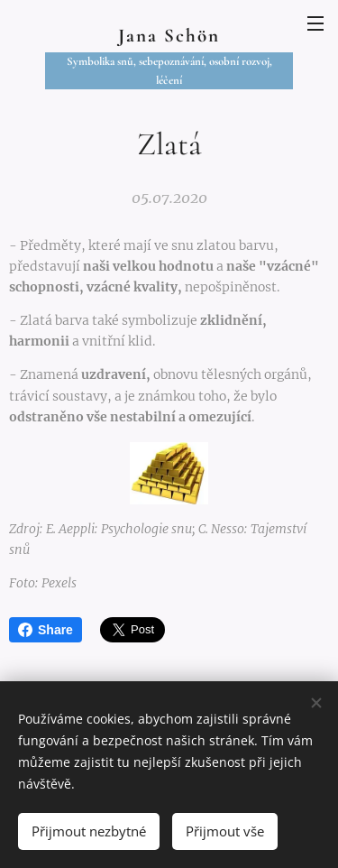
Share (46, 630)
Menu (315, 23)
